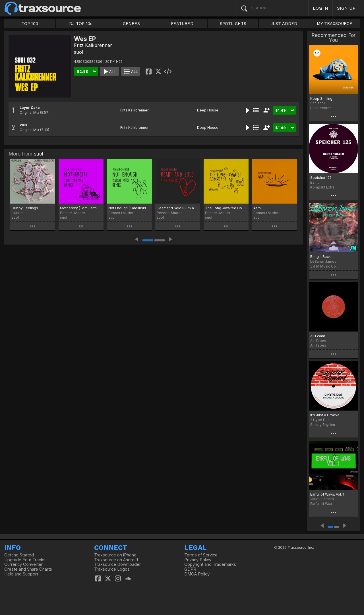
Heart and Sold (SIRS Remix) (178, 208)
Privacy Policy (198, 560)
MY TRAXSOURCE (335, 24)
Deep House (208, 110)
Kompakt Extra (322, 187)
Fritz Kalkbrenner (93, 45)
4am (257, 208)
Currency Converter (23, 564)
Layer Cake (30, 108)
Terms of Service (201, 555)
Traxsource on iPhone (115, 555)
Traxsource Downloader (117, 564)
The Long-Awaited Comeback (226, 208)
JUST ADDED (284, 24)
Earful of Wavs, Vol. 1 (327, 494)
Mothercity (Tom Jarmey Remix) (81, 208)
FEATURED (182, 24)
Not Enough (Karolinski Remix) (129, 208)
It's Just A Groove (325, 415)
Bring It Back (320, 257)
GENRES (131, 24)
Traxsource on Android (116, 560)
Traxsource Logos (112, 569)
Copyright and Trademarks (210, 564)
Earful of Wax (321, 504)
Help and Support (21, 574)
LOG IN (320, 8)
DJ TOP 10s (81, 24)
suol (78, 52)
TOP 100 (30, 24)
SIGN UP (346, 8)
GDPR (190, 569)
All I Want (318, 336)
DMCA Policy (197, 574)
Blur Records (321, 108)
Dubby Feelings (25, 208)
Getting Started (19, 555)
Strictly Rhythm (323, 425)
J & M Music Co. (323, 266)
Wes (23, 125)
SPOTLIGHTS (233, 24)
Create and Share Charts (28, 569)
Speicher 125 (321, 178)
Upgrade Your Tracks (25, 560)
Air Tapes (318, 345)
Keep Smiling (321, 99)
